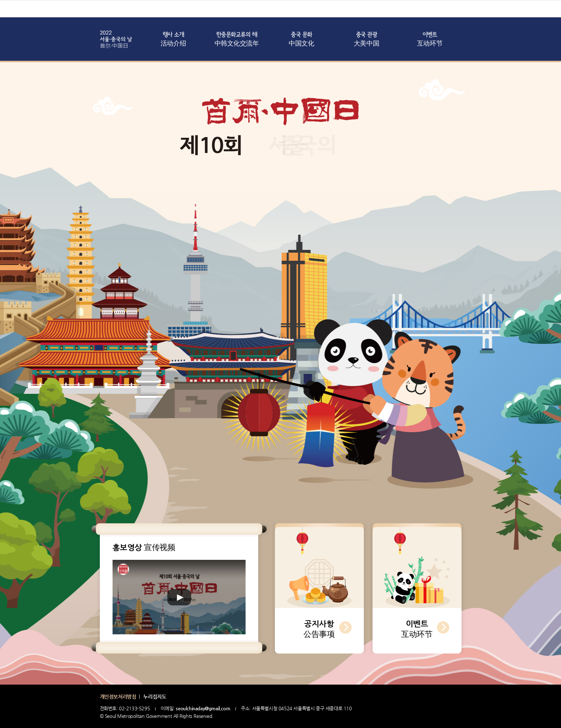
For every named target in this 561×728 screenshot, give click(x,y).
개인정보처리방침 (118, 697)
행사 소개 (173, 40)
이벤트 (430, 40)
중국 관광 (366, 40)
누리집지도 (155, 697)
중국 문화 (301, 40)
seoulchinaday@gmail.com (203, 708)
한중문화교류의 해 (237, 40)
